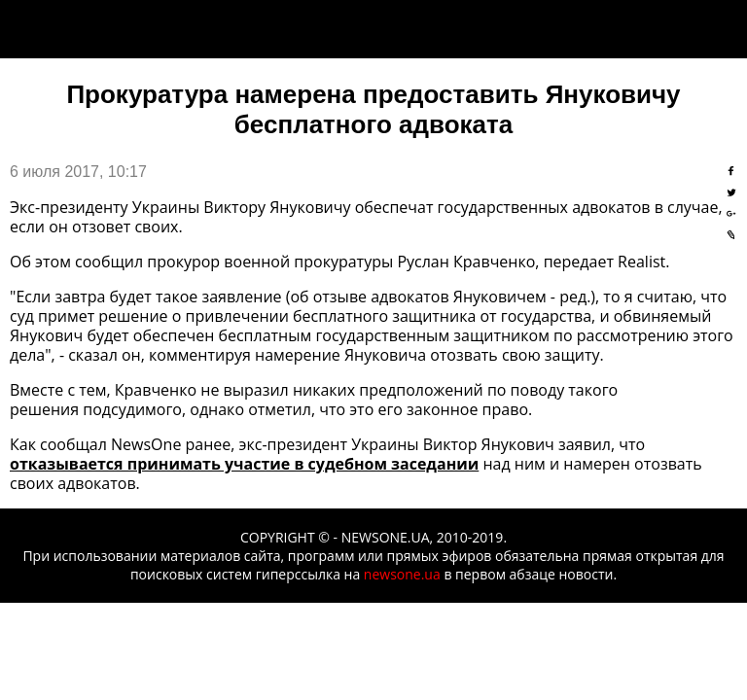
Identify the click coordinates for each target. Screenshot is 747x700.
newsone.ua (402, 574)
